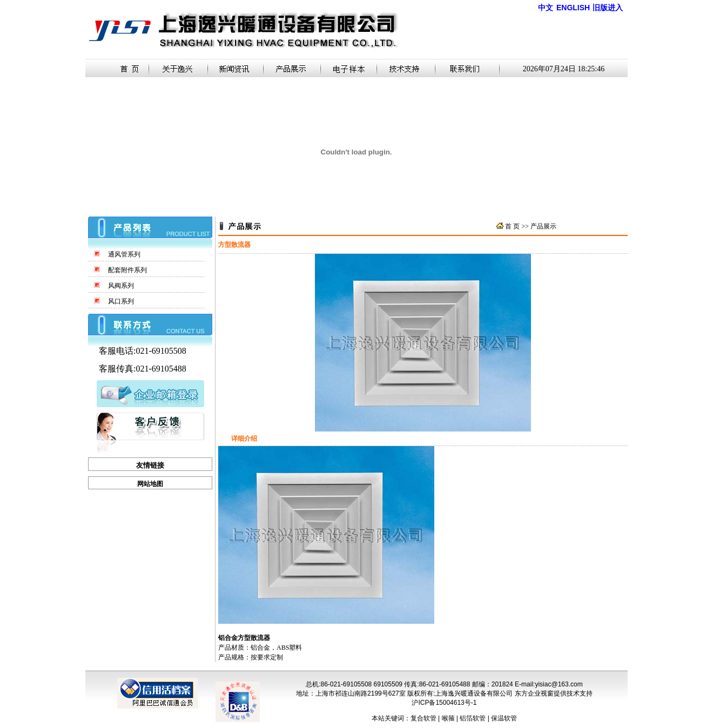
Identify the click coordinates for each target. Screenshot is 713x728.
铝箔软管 (473, 718)
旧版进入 (608, 8)
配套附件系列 (127, 270)
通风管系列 (124, 254)
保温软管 (504, 718)
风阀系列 (121, 286)
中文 (546, 8)
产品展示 (543, 226)
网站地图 (150, 484)
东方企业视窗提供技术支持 (554, 693)
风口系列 (121, 301)
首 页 (512, 226)
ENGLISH (573, 8)
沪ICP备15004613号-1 (444, 703)
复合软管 (423, 718)
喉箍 (448, 718)
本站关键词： (391, 718)
